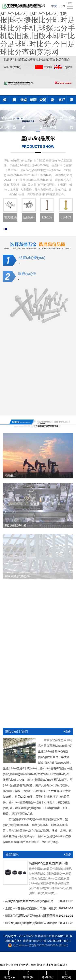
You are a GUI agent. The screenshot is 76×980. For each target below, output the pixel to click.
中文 (54, 6)
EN (63, 6)
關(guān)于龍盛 (14, 101)
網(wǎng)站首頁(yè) (5, 101)
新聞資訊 (33, 101)
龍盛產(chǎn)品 (24, 101)
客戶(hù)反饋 (62, 101)
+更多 (65, 731)
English (67, 67)
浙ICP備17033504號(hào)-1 (53, 941)
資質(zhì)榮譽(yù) (43, 101)
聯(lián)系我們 (71, 101)
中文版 (48, 67)
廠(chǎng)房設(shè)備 (52, 101)
